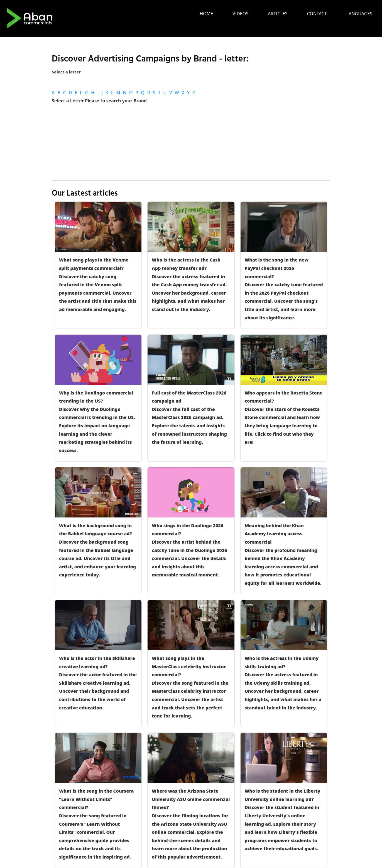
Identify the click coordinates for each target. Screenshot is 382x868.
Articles (278, 14)
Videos (240, 14)
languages (359, 14)
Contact (317, 14)
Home (206, 14)
